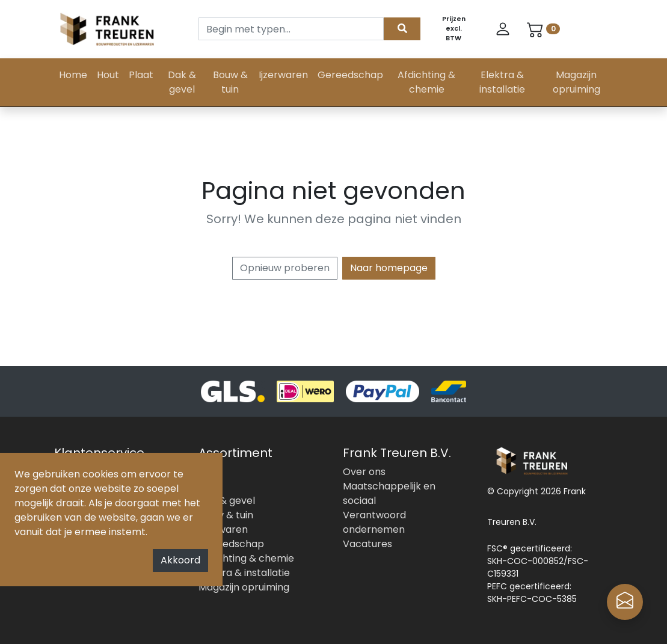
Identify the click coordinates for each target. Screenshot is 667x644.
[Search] (291, 29)
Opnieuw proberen (285, 268)
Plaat (141, 75)
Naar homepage (389, 268)
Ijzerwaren (283, 75)
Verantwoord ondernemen (374, 522)
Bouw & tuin (230, 82)
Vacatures (367, 544)
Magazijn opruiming (576, 82)
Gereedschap (350, 75)
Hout (108, 75)
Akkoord (180, 560)
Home (73, 75)
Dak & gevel (182, 82)
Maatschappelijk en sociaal (389, 493)
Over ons (364, 472)
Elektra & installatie (502, 82)
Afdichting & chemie (426, 82)
